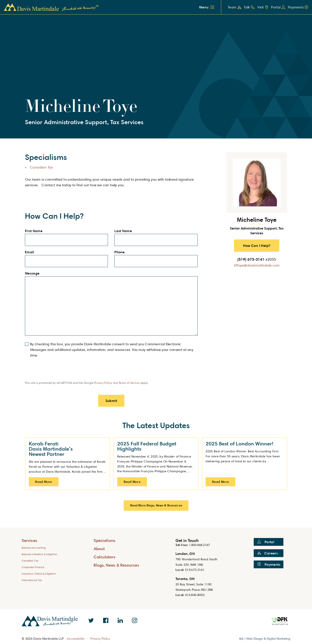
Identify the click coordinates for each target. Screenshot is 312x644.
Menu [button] (204, 7)
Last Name (124, 231)
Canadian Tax (42, 167)
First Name (35, 231)
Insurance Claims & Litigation (39, 574)
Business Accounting (34, 548)
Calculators (105, 557)
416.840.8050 (195, 595)
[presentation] (58, 372)
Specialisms (105, 540)
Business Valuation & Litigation (39, 554)
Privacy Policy (103, 383)
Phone (121, 252)
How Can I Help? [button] (257, 246)
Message (33, 273)
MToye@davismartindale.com (257, 265)
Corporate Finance (33, 567)
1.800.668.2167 (199, 545)
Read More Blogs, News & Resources (156, 505)
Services (29, 540)
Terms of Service (129, 383)
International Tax (32, 580)
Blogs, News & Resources (116, 565)
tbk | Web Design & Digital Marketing (265, 638)
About (99, 548)
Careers (268, 553)
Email (31, 252)
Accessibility (76, 639)
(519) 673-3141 (257, 259)
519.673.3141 (195, 570)
